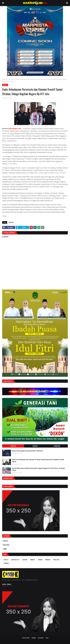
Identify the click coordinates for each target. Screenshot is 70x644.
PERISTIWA (56, 560)
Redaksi (34, 638)
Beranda (5, 79)
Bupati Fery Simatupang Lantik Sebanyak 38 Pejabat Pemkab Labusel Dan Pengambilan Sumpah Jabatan (38, 461)
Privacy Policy (26, 638)
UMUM (5, 549)
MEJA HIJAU (6, 545)
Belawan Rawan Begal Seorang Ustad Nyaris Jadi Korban (27, 451)
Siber (47, 638)
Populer (13, 446)
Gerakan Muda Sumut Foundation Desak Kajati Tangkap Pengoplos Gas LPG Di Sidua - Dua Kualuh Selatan (38, 469)
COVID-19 (6, 560)
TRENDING (6, 563)
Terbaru (35, 446)
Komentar (57, 446)
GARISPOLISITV (15, 560)
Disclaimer (41, 638)
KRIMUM (40, 560)
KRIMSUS (33, 560)
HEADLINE (25, 560)
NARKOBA (48, 560)
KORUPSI (12, 79)
